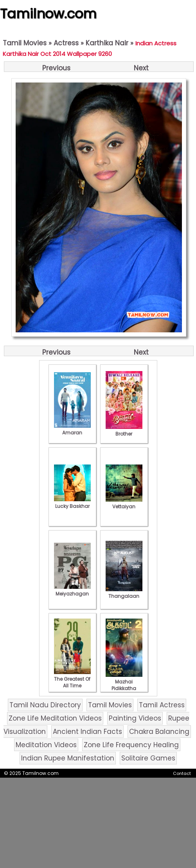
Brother (124, 430)
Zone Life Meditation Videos (55, 718)
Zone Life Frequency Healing (131, 745)
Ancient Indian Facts (87, 732)
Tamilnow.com (48, 14)
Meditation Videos (46, 745)
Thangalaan (124, 593)
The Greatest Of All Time (72, 679)
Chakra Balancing (159, 732)
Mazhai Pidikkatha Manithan (124, 685)
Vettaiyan (124, 503)
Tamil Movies (25, 43)
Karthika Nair (107, 43)
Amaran (72, 429)
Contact (182, 773)
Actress (66, 43)
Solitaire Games (148, 758)
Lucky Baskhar (72, 503)
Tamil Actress (162, 705)
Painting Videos (135, 718)
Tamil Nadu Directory (45, 705)
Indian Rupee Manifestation (68, 758)
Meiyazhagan (72, 590)
